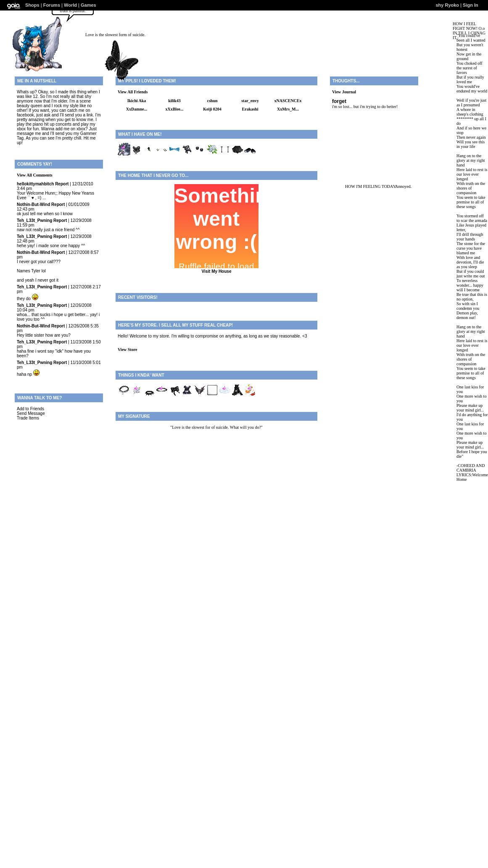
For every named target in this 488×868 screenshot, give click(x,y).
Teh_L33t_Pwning (34, 220)
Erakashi (250, 109)
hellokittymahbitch (35, 184)
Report (62, 184)
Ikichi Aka (137, 101)
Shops (32, 5)
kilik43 (174, 101)
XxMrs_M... (288, 109)
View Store (127, 350)
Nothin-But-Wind (33, 204)
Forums (52, 5)
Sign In (471, 5)
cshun (212, 101)
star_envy (250, 101)
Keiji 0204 (212, 109)
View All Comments (35, 175)
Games (88, 5)
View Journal (344, 92)
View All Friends (133, 92)
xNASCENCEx (288, 101)
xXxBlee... (174, 109)
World (70, 5)
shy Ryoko (447, 5)
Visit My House (217, 271)
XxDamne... (137, 109)
